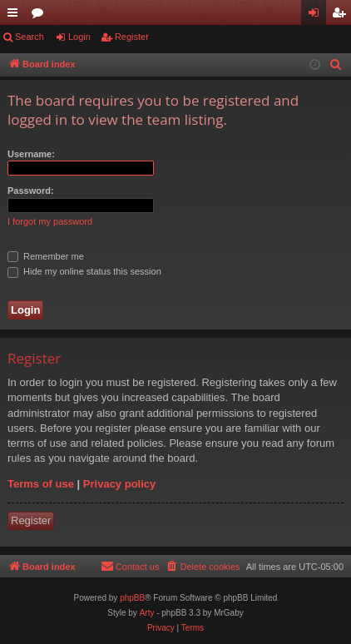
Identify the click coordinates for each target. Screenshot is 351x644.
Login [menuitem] (317, 16)
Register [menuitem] (342, 16)
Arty (147, 613)
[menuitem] (336, 65)
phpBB (132, 598)
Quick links (16, 16)
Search (30, 37)
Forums (41, 16)
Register (132, 37)
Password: (31, 191)
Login (79, 37)
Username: (31, 154)
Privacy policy (119, 484)
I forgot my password (50, 221)
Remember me (46, 256)
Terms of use (41, 484)
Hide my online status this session (84, 271)
